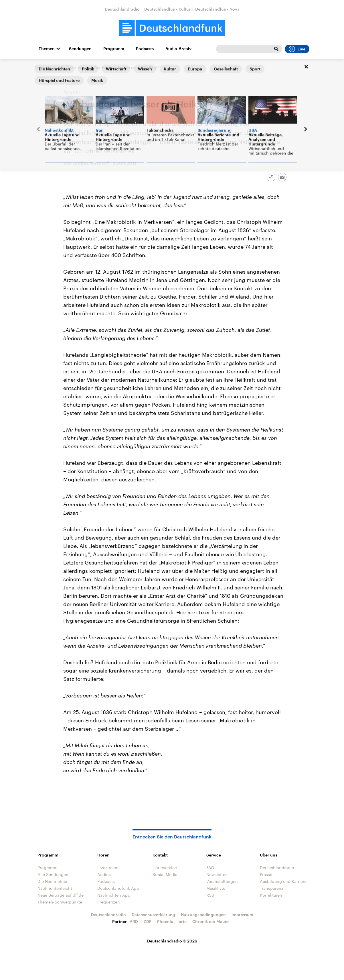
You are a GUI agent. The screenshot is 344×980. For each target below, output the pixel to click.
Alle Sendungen (73, 68)
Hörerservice (165, 868)
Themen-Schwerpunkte (60, 902)
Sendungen (80, 49)
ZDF (148, 921)
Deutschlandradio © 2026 (172, 941)
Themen (47, 49)
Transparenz (272, 888)
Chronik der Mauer (211, 921)
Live (297, 49)
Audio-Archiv (178, 49)
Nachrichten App (114, 895)
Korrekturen (271, 895)
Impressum (242, 915)
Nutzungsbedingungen (203, 915)
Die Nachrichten (53, 881)
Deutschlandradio (122, 9)
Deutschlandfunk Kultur (167, 9)
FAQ (210, 868)
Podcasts (145, 49)
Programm (114, 49)
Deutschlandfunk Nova (217, 9)
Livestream (108, 868)
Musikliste (216, 888)
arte (183, 921)
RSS (210, 895)
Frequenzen (109, 902)
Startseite (44, 68)
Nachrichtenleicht (55, 888)
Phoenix (165, 921)
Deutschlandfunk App (118, 888)
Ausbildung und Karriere (283, 881)
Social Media (165, 874)
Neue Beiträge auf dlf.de (61, 895)
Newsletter (217, 874)
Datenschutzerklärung (153, 915)
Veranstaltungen (222, 881)
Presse (266, 874)
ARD (134, 921)
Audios (104, 874)
